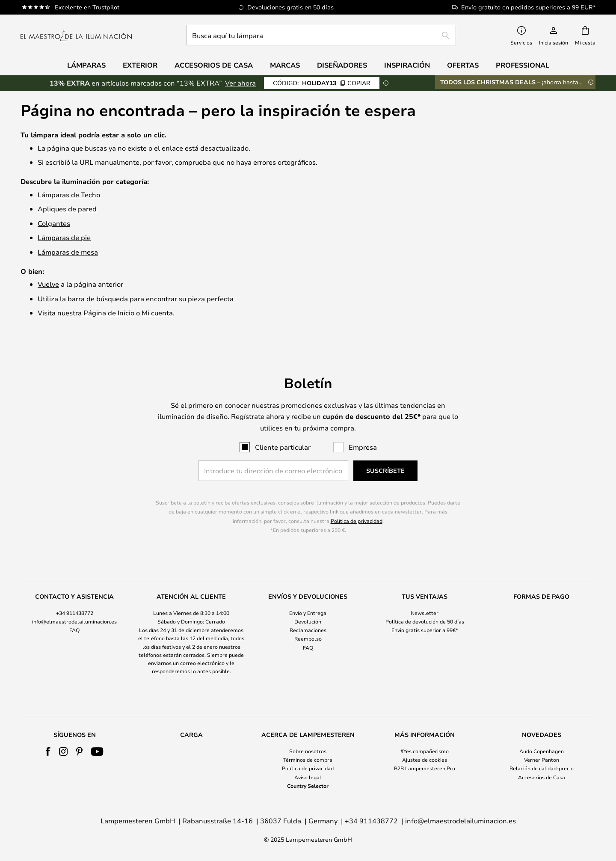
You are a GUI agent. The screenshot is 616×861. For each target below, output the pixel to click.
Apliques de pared (67, 209)
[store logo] (76, 35)
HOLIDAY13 (322, 83)
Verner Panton (542, 760)
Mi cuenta (157, 313)
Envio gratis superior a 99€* (425, 630)
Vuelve (48, 284)
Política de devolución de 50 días (425, 621)
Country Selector (308, 786)
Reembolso (308, 638)
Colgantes (54, 223)
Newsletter (425, 613)
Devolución (308, 621)
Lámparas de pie (64, 237)
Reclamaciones (308, 630)
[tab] (75, 634)
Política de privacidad (357, 521)
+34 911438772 (75, 613)
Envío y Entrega (308, 613)
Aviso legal (308, 777)
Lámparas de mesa (68, 252)
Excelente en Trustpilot (87, 7)
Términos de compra (308, 760)
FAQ (74, 630)
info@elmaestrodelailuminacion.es (74, 621)
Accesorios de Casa (542, 777)
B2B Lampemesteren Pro (425, 768)
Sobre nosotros (308, 751)
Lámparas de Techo (69, 194)
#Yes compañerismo (425, 751)
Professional (523, 65)
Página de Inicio (109, 313)
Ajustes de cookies (425, 760)
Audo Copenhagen (542, 751)
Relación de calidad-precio (542, 768)
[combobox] (321, 35)
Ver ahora (240, 83)
